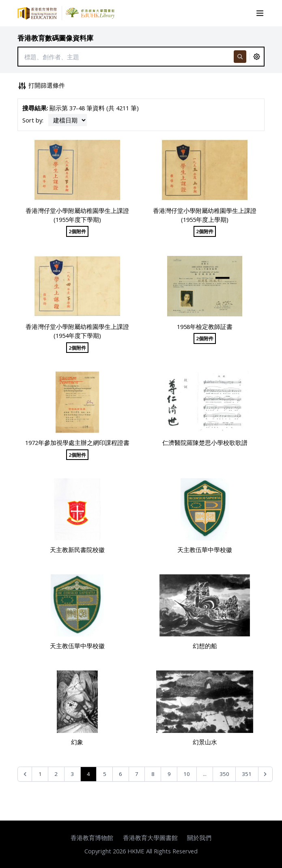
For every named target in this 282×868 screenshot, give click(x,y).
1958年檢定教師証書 (205, 327)
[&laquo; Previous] (25, 774)
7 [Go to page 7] (137, 774)
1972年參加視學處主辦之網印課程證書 (77, 443)
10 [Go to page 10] (187, 774)
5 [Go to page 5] (105, 774)
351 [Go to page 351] (247, 774)
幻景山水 (205, 742)
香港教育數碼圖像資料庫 (55, 38)
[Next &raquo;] (266, 774)
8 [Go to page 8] (153, 774)
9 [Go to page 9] (169, 774)
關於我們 (199, 838)
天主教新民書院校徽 (77, 550)
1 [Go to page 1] (40, 774)
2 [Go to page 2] (56, 774)
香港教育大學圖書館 (150, 838)
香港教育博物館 (92, 838)
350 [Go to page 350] (224, 774)
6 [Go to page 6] (121, 774)
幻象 (77, 742)
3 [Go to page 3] (72, 774)
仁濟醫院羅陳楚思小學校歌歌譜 (205, 443)
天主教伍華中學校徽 (205, 550)
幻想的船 (205, 646)
